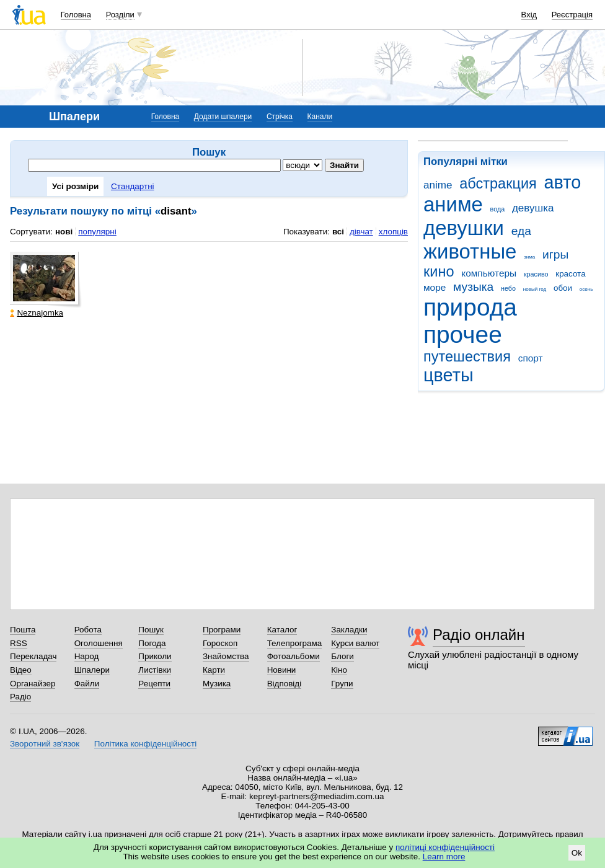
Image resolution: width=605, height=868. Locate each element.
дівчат (361, 232)
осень (586, 289)
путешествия (467, 356)
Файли (87, 684)
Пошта (23, 630)
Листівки (155, 670)
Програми (222, 630)
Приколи (155, 656)
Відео (21, 670)
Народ (87, 656)
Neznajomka (37, 313)
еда (521, 231)
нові (64, 232)
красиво (536, 274)
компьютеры (489, 273)
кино (439, 272)
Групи (342, 684)
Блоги (342, 656)
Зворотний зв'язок (45, 744)
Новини (282, 670)
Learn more (444, 857)
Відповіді (285, 684)
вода (498, 209)
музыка (473, 287)
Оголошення (99, 643)
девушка (533, 208)
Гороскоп (220, 643)
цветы (448, 375)
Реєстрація (572, 15)
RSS (19, 643)
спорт (531, 358)
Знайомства (226, 656)
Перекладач (33, 656)
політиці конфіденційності (445, 847)
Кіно (339, 670)
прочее (463, 334)
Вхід (529, 15)
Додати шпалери (223, 117)
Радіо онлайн (479, 635)
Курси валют (355, 643)
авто (563, 182)
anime (438, 185)
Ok (577, 853)
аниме (453, 204)
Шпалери (92, 670)
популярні (97, 232)
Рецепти (154, 684)
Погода (152, 643)
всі (338, 232)
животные (470, 251)
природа (470, 307)
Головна (76, 15)
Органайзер (33, 684)
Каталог (282, 630)
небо (508, 288)
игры (555, 255)
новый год (535, 289)
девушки (464, 228)
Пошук (151, 630)
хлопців (393, 232)
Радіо (20, 697)
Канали (320, 117)
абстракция (498, 184)
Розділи (120, 15)
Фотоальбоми (294, 656)
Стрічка (280, 117)
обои (563, 288)
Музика (217, 684)
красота (570, 274)
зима (529, 257)
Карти (214, 670)
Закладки (349, 630)
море (435, 287)
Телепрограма (295, 643)
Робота (88, 630)
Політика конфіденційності (145, 744)
